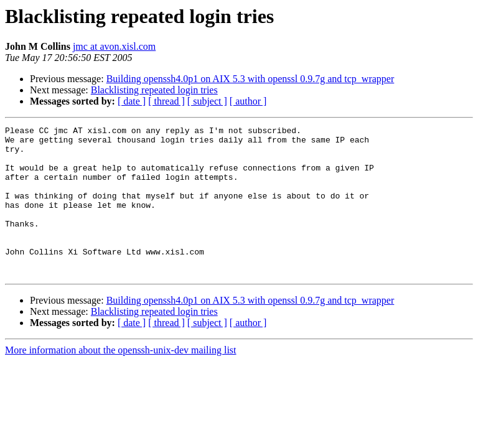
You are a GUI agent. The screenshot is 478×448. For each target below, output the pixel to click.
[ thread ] (166, 101)
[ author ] (248, 101)
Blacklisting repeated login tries (154, 90)
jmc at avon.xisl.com (114, 46)
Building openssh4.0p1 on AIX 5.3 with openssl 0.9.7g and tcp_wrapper (251, 79)
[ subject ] (207, 101)
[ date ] (132, 101)
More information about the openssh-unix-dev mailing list (121, 380)
